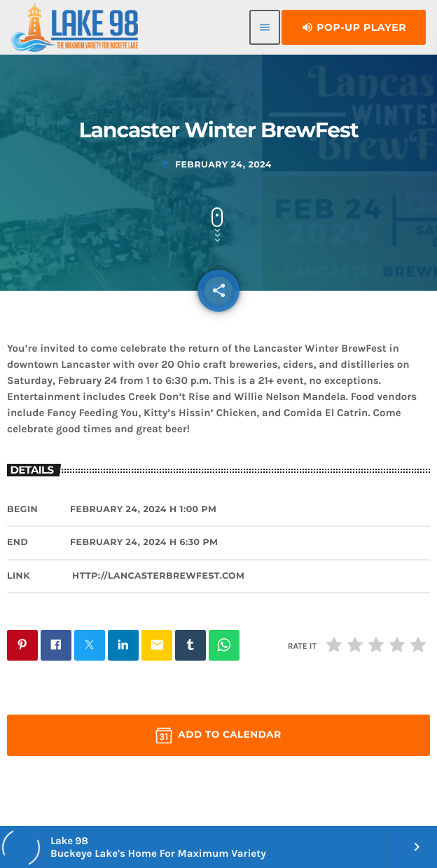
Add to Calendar (218, 736)
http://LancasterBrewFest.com (158, 576)
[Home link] (75, 27)
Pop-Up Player (354, 27)
